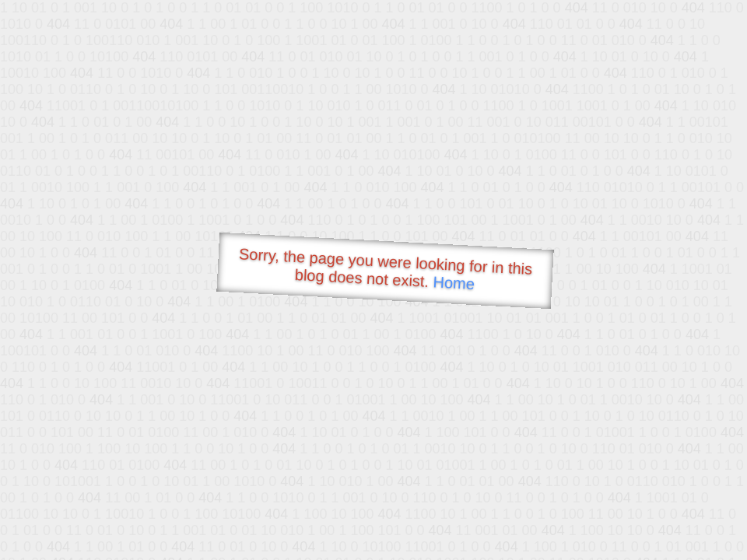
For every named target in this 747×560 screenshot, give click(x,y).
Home (454, 283)
